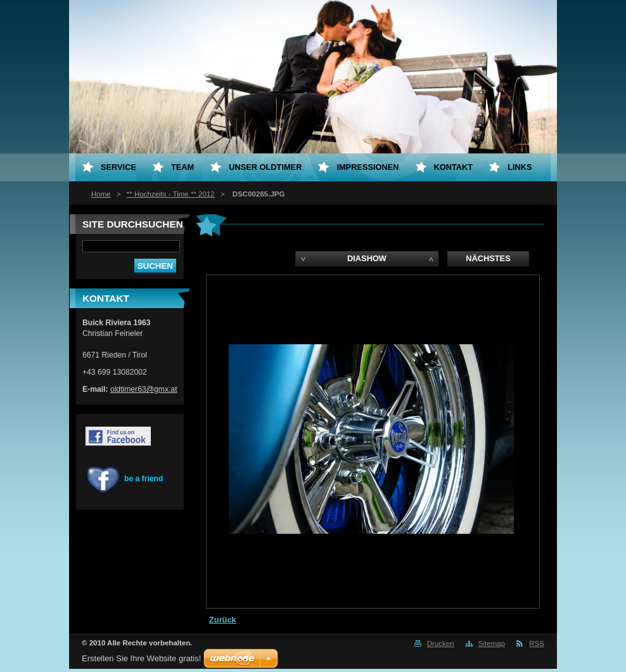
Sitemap (492, 643)
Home (101, 194)
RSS (537, 643)
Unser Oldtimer (265, 167)
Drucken (441, 643)
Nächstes (488, 258)
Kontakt (454, 167)
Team (182, 167)
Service (118, 167)
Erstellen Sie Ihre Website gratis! (141, 658)
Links (520, 167)
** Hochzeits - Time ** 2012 (171, 194)
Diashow (367, 258)
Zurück (223, 620)
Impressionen (367, 167)
